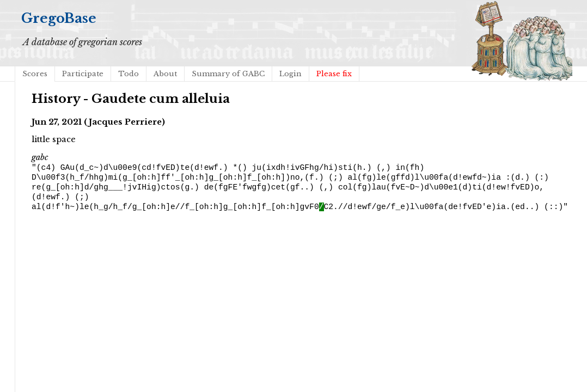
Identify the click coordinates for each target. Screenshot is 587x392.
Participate (83, 74)
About (165, 74)
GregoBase (59, 18)
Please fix (334, 74)
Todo (129, 74)
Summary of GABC (228, 74)
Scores (35, 74)
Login (291, 74)
